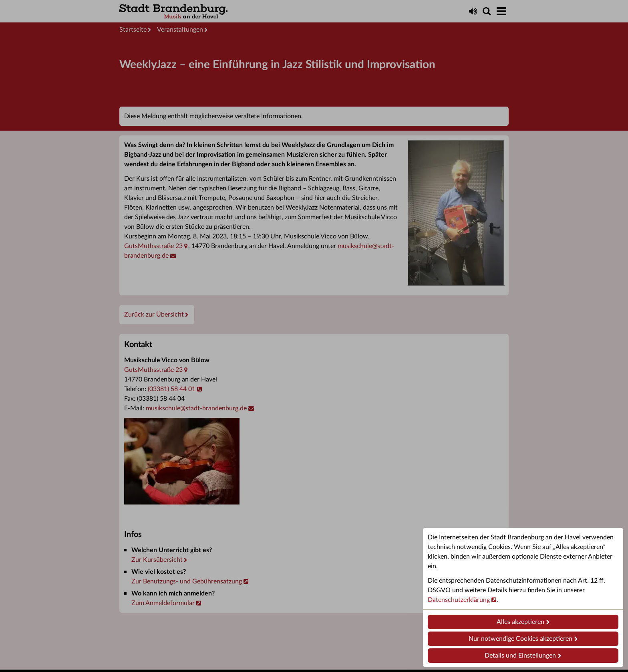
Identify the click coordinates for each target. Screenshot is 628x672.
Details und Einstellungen (520, 656)
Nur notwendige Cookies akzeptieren (520, 639)
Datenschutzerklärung (459, 600)
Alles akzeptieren (520, 622)
